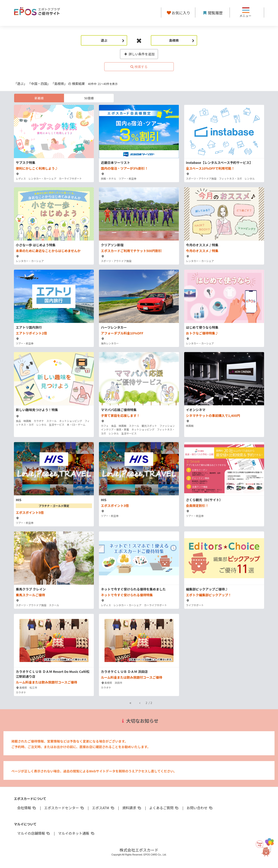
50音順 (89, 98)
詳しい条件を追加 (139, 54)
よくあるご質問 (164, 808)
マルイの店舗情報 (34, 833)
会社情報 (27, 808)
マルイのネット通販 (76, 833)
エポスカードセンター (64, 808)
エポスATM (103, 808)
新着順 (39, 98)
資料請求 (132, 808)
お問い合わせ (200, 808)
